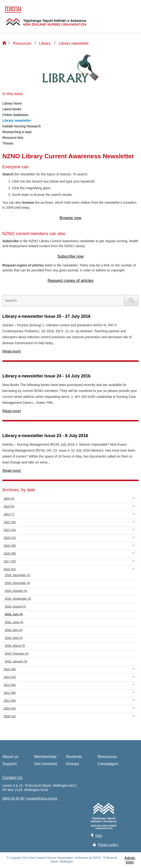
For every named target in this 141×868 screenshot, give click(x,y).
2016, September (18, 599)
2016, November (18, 583)
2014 (10, 677)
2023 (9, 514)
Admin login (130, 860)
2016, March (15, 646)
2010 (10, 709)
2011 (10, 701)
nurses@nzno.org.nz (42, 798)
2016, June (14, 622)
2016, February (17, 654)
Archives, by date (19, 490)
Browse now (70, 218)
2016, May (14, 630)
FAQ (99, 836)
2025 (9, 499)
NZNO (46, 25)
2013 (10, 685)
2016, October (16, 591)
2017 (10, 561)
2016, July (14, 614)
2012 (10, 693)
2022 (10, 522)
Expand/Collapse (134, 498)
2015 (10, 669)
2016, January (16, 661)
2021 (10, 530)
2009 (10, 716)
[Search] (65, 301)
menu (13, 8)
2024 (9, 506)
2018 (10, 554)
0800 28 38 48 (13, 798)
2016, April (14, 638)
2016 (10, 569)
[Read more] (12, 351)
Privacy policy (108, 845)
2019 (10, 546)
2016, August (15, 607)
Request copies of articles (70, 281)
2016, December (18, 575)
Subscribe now (70, 256)
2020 (10, 538)
